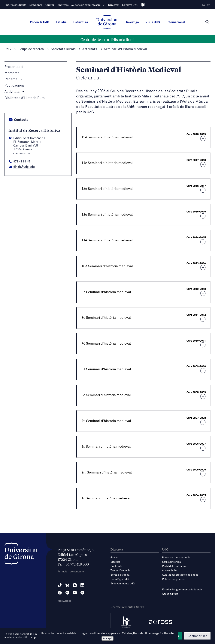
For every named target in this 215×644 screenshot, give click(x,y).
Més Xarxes (64, 601)
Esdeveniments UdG (123, 584)
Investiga (132, 22)
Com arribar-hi (22, 154)
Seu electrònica (171, 562)
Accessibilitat (170, 571)
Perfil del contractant (175, 566)
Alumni (49, 5)
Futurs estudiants (15, 5)
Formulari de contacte (71, 572)
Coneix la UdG (40, 22)
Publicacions (15, 86)
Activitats (14, 92)
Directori (114, 5)
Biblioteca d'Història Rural (25, 98)
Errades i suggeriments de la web (182, 590)
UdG (8, 49)
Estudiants (35, 5)
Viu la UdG (153, 22)
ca (209, 5)
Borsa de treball (120, 575)
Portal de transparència (176, 558)
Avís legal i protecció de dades (180, 575)
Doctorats (116, 566)
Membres (12, 73)
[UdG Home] (107, 22)
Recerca (13, 79)
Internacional (176, 22)
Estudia (61, 22)
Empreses (63, 5)
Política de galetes (173, 579)
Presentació (14, 67)
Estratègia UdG (120, 579)
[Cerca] (207, 22)
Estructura (81, 22)
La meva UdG (130, 5)
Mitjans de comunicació (86, 5)
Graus (114, 558)
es (204, 5)
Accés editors (170, 594)
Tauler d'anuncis (120, 571)
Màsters (115, 562)
